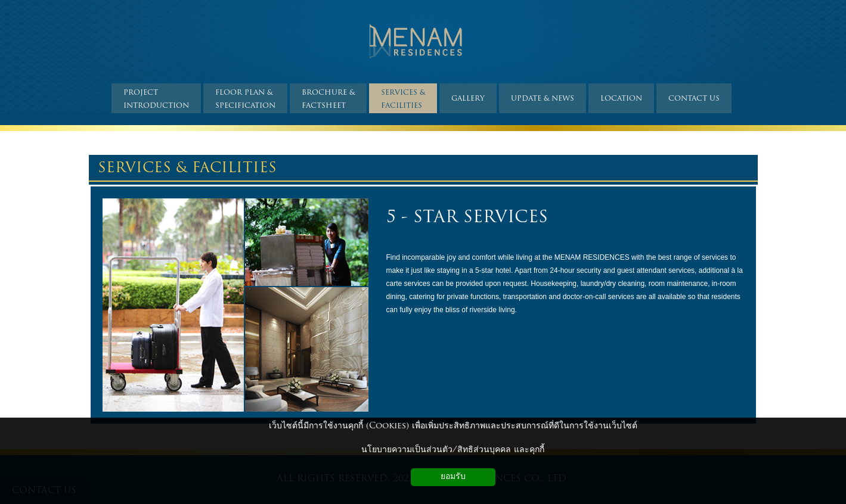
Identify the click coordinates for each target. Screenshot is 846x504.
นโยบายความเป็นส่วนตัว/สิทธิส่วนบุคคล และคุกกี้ (453, 450)
